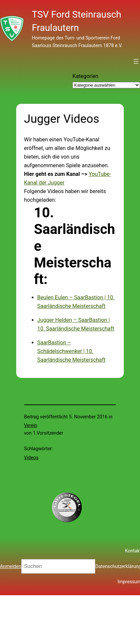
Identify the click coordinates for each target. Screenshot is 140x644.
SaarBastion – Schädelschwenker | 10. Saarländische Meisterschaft (71, 351)
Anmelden (11, 566)
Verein (31, 425)
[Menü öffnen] (136, 61)
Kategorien (85, 76)
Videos (31, 458)
